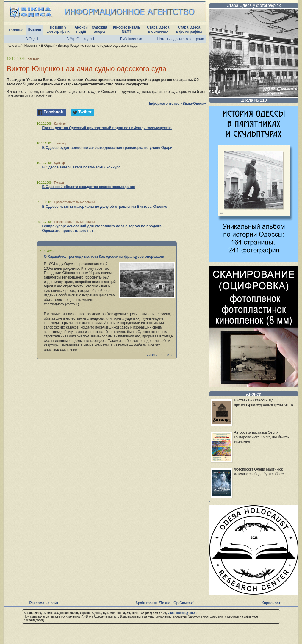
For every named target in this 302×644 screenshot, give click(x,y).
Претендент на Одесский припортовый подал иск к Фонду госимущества (107, 128)
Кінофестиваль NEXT (127, 29)
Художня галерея (99, 29)
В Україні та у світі (81, 39)
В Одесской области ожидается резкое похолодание (89, 187)
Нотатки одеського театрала (181, 39)
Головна (16, 30)
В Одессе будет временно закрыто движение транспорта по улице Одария (108, 148)
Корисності (272, 603)
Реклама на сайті (44, 603)
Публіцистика (131, 39)
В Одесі (32, 39)
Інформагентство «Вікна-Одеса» (178, 104)
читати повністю (160, 355)
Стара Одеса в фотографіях (189, 29)
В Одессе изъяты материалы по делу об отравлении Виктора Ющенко (105, 207)
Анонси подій (81, 29)
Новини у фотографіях (58, 29)
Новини (34, 29)
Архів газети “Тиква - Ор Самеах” (165, 603)
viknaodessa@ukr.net (183, 613)
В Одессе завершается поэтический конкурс (82, 167)
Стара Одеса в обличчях (158, 29)
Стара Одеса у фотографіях (254, 5)
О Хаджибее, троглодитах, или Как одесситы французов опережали (104, 257)
